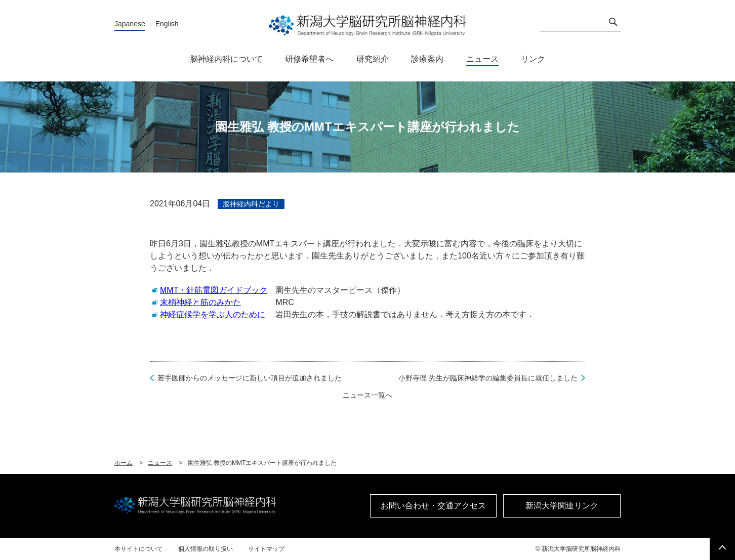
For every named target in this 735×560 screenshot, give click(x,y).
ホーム (124, 463)
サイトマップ (266, 549)
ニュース (160, 463)
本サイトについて (139, 549)
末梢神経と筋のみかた (200, 302)
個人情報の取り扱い (206, 549)
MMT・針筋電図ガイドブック (214, 290)
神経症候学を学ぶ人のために (213, 314)
